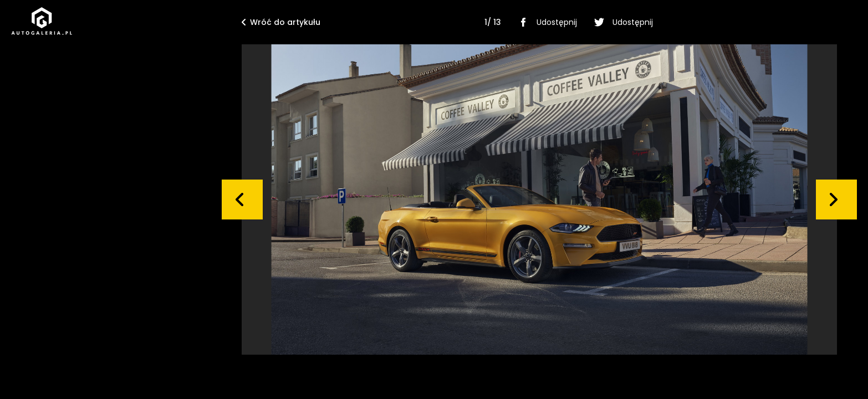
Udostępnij (546, 22)
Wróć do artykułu (281, 22)
